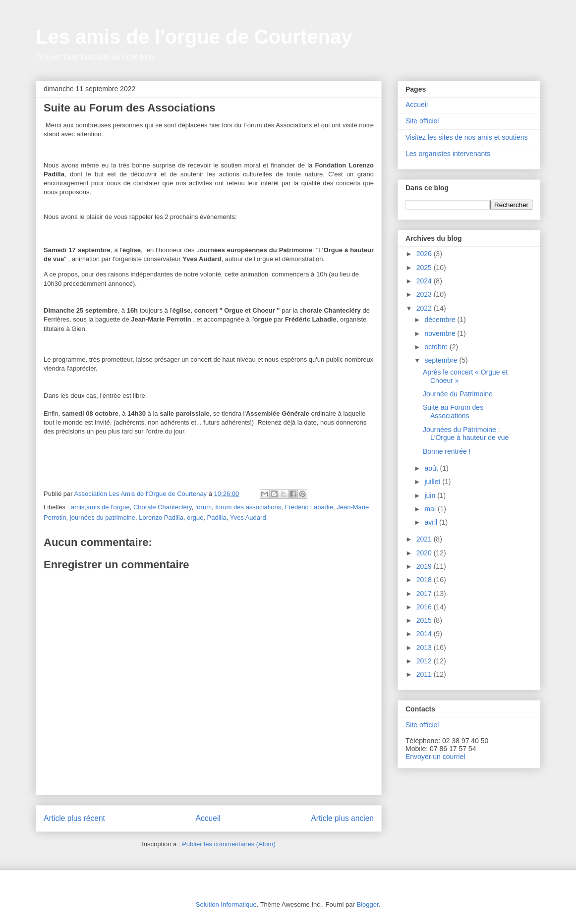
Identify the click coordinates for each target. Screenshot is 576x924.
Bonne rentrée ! (447, 451)
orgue (195, 517)
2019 (425, 566)
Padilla (217, 517)
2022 (425, 308)
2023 (425, 294)
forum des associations (248, 507)
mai (431, 509)
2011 (425, 674)
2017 (425, 594)
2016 (425, 607)
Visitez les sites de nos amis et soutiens (466, 137)
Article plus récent (74, 818)
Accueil (208, 818)
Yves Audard (248, 517)
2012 (425, 661)
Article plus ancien (342, 818)
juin (431, 495)
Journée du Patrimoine (458, 394)
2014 (425, 634)
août (432, 468)
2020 (425, 553)
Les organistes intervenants (448, 154)
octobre (437, 347)
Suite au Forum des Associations (453, 411)
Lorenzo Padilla (161, 517)
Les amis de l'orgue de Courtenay (194, 37)
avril (432, 522)
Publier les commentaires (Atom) (229, 844)
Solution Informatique (226, 904)
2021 (425, 539)
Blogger (367, 904)
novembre (441, 333)
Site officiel (422, 121)
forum (203, 507)
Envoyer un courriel (435, 757)
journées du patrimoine (103, 517)
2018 (425, 580)
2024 (425, 281)
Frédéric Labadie (309, 507)
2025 (425, 268)
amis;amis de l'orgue (100, 507)
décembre (441, 320)
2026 (425, 254)
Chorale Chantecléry (163, 507)
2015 (425, 620)
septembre (442, 360)
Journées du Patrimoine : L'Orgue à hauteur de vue (466, 434)
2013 (425, 648)
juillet (433, 482)
